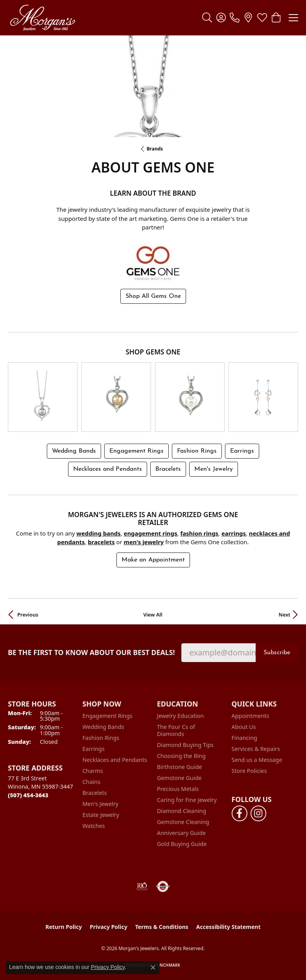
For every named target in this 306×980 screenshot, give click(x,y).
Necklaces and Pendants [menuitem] (115, 759)
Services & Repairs (256, 748)
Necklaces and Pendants (108, 468)
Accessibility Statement (229, 926)
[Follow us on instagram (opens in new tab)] (258, 813)
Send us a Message (257, 759)
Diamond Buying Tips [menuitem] (185, 744)
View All (153, 614)
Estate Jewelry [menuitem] (101, 814)
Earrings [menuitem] (94, 748)
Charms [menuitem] (93, 770)
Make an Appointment (153, 559)
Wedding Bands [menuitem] (103, 726)
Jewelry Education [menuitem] (180, 715)
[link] (235, 18)
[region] (153, 397)
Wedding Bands (74, 450)
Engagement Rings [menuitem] (108, 715)
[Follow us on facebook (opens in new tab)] (240, 813)
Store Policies (249, 770)
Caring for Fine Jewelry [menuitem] (187, 799)
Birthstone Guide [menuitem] (180, 766)
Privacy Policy (108, 926)
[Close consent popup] (153, 967)
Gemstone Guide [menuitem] (179, 777)
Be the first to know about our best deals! (91, 652)
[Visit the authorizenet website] (163, 886)
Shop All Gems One (153, 296)
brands (155, 149)
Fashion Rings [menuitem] (101, 737)
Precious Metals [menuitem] (178, 788)
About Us (244, 726)
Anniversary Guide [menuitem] (181, 832)
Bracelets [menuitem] (95, 792)
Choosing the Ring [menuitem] (181, 755)
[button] (207, 18)
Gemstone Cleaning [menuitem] (183, 821)
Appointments (251, 715)
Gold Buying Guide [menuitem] (182, 843)
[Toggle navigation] (293, 18)
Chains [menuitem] (92, 781)
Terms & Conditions (162, 926)
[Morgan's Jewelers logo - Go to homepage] (42, 18)
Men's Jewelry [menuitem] (101, 803)
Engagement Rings (136, 450)
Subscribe (277, 652)
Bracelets (168, 468)
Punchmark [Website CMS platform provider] (167, 964)
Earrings (242, 450)
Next (284, 614)
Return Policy (64, 926)
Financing (244, 737)
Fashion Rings (197, 450)
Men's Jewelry (214, 468)
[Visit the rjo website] (142, 886)
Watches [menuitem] (94, 825)
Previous (28, 614)
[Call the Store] (28, 794)
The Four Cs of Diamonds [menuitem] (176, 729)
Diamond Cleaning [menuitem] (182, 810)
